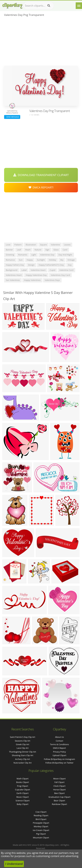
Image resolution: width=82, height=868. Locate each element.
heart (28, 250)
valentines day (47, 255)
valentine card (66, 270)
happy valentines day (36, 275)
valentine (55, 245)
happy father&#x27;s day (51, 265)
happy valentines (32, 280)
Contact (59, 741)
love (8, 245)
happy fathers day (15, 265)
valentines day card (60, 275)
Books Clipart (23, 782)
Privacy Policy (59, 752)
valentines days (52, 280)
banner (9, 250)
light (34, 255)
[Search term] (39, 6)
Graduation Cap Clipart (59, 797)
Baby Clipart (23, 804)
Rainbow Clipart (59, 804)
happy (30, 260)
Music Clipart (23, 797)
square (44, 245)
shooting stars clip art (23, 755)
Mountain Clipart (41, 838)
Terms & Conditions (59, 744)
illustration (31, 245)
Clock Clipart (59, 786)
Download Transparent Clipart (41, 175)
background (12, 270)
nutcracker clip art (22, 763)
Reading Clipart (41, 815)
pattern (18, 245)
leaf (19, 250)
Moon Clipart (59, 779)
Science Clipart (23, 801)
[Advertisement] (41, 42)
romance (10, 260)
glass (56, 250)
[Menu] (79, 6)
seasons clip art (23, 741)
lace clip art (23, 748)
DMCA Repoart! (41, 187)
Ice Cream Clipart (41, 830)
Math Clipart (23, 779)
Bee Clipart (59, 793)
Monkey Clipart (41, 826)
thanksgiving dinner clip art (23, 752)
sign (47, 250)
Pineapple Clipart (41, 823)
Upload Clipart (59, 755)
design (31, 265)
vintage (71, 260)
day (70, 265)
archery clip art (23, 759)
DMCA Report (59, 748)
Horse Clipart (59, 790)
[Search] (49, 6)
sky (62, 260)
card (65, 250)
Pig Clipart (41, 834)
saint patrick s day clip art (23, 737)
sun (21, 260)
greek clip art (23, 744)
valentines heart (14, 275)
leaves (67, 245)
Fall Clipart (59, 782)
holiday (52, 260)
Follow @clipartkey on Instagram (59, 759)
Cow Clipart (41, 812)
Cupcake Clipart (23, 790)
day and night (65, 255)
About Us (59, 737)
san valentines (13, 280)
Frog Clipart (23, 786)
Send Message (12, 117)
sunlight (41, 260)
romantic (23, 255)
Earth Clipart (23, 793)
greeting (10, 255)
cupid (52, 270)
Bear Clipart (60, 801)
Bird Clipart (41, 819)
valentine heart (38, 270)
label (24, 270)
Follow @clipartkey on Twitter (60, 763)
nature (38, 250)
